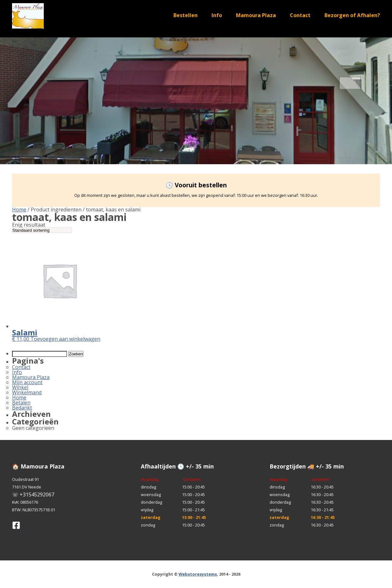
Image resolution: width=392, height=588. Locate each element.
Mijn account (27, 382)
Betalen (21, 403)
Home (19, 210)
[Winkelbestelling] (42, 230)
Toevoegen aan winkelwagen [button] (65, 339)
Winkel (20, 387)
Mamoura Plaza (256, 15)
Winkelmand (27, 392)
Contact (300, 15)
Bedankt (22, 408)
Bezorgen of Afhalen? (352, 15)
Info (217, 15)
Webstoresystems (198, 574)
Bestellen (186, 15)
